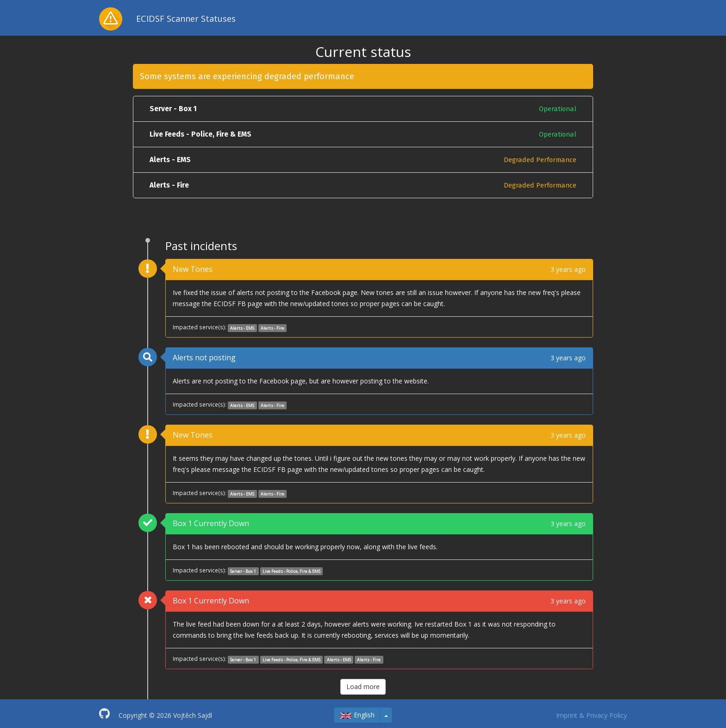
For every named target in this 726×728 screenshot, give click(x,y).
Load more (363, 687)
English (357, 715)
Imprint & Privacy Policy (591, 715)
